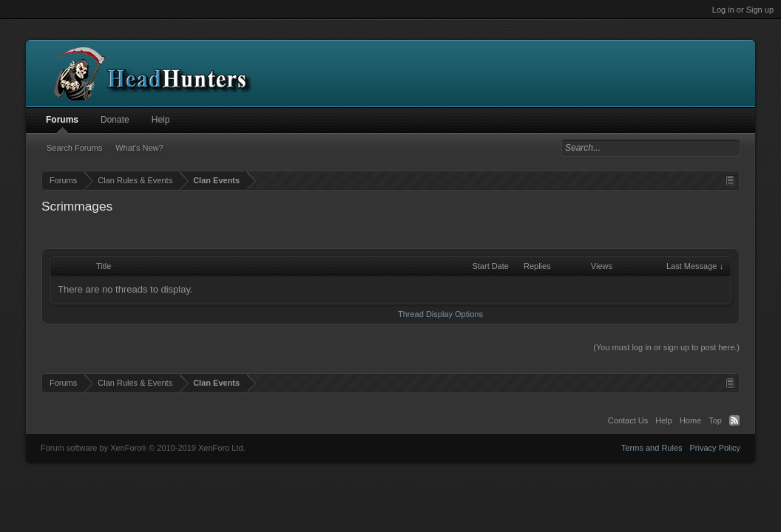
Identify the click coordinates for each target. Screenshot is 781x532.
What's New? (139, 148)
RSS (734, 420)
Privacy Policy (715, 448)
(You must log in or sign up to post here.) (666, 347)
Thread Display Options (440, 314)
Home (690, 420)
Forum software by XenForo (143, 448)
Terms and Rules (652, 448)
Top (715, 420)
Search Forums (74, 148)
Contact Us (628, 420)
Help (161, 120)
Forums (62, 120)
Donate (115, 120)
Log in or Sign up (743, 10)
